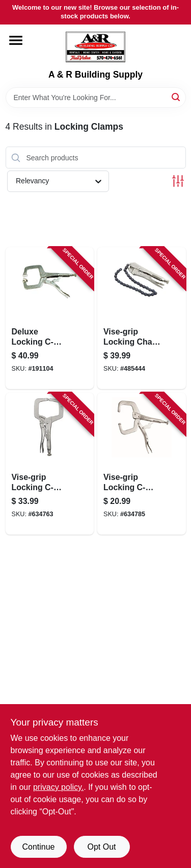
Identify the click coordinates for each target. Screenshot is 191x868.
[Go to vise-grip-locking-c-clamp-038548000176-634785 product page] (142, 464)
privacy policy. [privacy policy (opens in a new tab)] (58, 787)
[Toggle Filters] (178, 181)
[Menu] (16, 40)
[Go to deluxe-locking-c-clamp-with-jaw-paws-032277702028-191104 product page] (50, 318)
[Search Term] (96, 98)
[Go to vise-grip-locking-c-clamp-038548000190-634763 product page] (50, 464)
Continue (38, 847)
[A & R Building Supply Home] (95, 47)
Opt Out (101, 847)
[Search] (176, 97)
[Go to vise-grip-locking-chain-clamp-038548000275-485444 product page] (142, 318)
